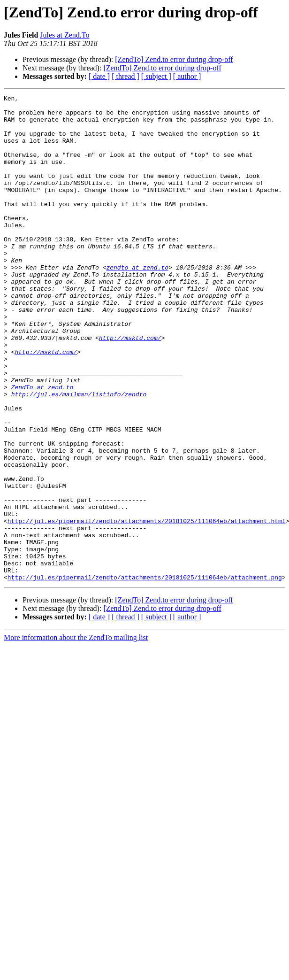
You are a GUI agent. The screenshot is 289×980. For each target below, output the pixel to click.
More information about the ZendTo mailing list (76, 735)
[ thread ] (125, 76)
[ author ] (187, 76)
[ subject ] (156, 76)
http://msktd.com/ (130, 387)
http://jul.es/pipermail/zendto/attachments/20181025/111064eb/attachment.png (145, 674)
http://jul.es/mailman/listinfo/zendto (79, 455)
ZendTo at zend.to (42, 446)
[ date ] (99, 76)
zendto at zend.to (137, 302)
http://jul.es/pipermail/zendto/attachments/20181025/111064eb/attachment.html (147, 607)
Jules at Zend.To (65, 35)
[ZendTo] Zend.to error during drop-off (174, 59)
